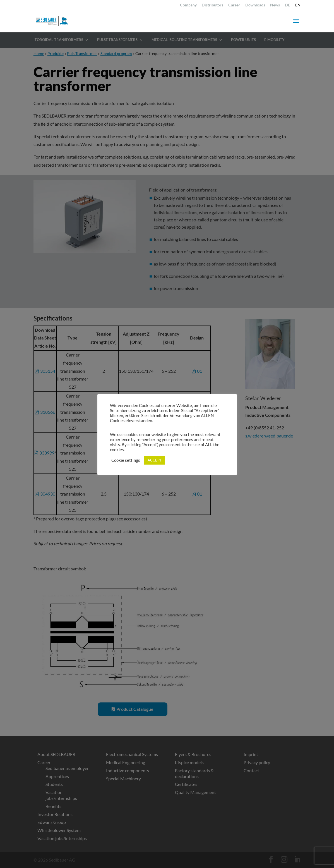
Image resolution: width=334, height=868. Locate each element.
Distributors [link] (212, 5)
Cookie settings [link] (126, 460)
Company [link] (188, 5)
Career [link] (234, 5)
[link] (288, 7)
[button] (296, 25)
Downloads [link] (255, 5)
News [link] (275, 5)
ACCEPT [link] (155, 460)
